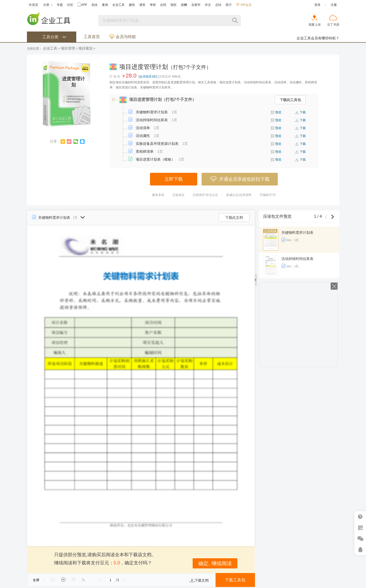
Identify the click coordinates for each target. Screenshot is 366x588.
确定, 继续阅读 (215, 563)
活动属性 (143, 136)
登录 (317, 5)
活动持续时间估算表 (152, 120)
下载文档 (199, 580)
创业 (95, 5)
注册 (334, 5)
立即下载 (174, 179)
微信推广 (360, 539)
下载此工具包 (290, 100)
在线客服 (360, 550)
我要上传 (315, 25)
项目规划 (85, 48)
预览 (278, 112)
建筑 (132, 5)
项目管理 (68, 48)
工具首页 (92, 37)
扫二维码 (360, 528)
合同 (163, 5)
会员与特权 (123, 37)
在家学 (196, 5)
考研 (153, 5)
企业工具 (118, 5)
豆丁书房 (333, 25)
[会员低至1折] (148, 76)
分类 (48, 5)
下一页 (125, 580)
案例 (105, 5)
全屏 (36, 580)
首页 (33, 5)
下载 (303, 112)
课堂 (142, 5)
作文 (208, 5)
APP (82, 5)
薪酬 (184, 5)
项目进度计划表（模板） (155, 159)
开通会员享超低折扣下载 (240, 179)
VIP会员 (244, 5)
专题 (60, 5)
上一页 (100, 580)
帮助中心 (360, 517)
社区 (70, 5)
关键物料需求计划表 (152, 112)
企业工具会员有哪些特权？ (318, 38)
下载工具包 (235, 580)
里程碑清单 (145, 151)
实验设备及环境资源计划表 (157, 144)
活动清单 (143, 128)
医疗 (229, 5)
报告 (174, 5)
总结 (218, 5)
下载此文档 (234, 218)
